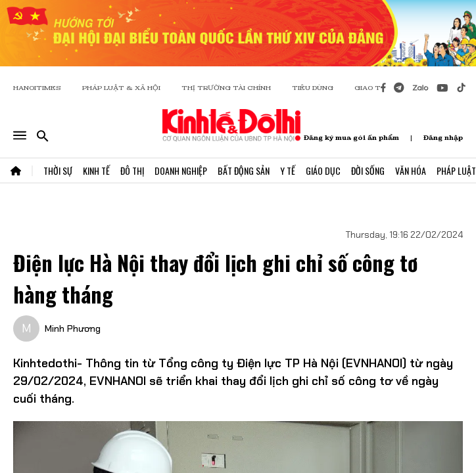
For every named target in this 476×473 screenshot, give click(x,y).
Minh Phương (73, 328)
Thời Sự (58, 170)
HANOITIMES (37, 88)
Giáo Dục (323, 170)
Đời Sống (368, 170)
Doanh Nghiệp (181, 170)
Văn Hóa (411, 170)
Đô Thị (132, 170)
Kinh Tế (96, 170)
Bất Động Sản (244, 170)
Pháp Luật (456, 170)
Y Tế (288, 170)
